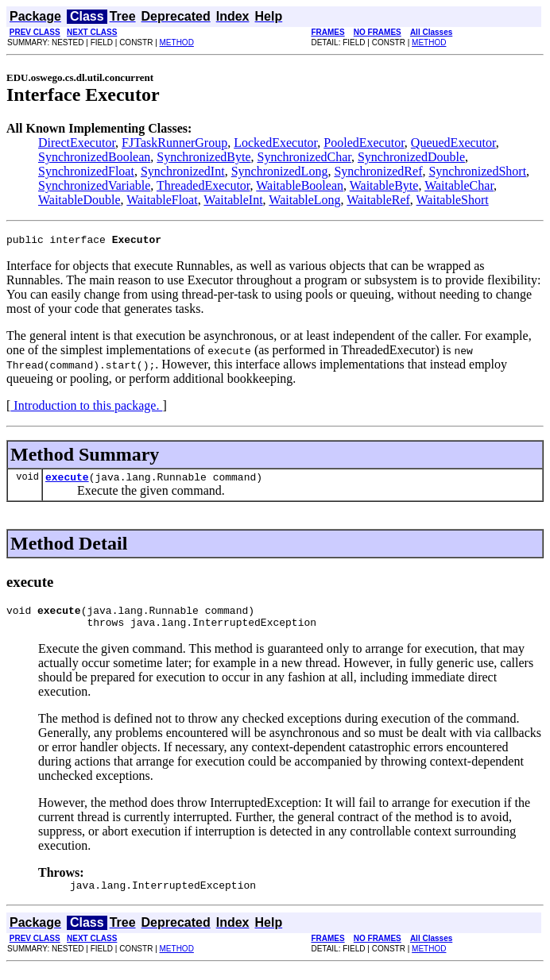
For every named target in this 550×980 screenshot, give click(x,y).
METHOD (177, 42)
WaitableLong (304, 200)
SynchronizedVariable (94, 185)
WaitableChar (459, 185)
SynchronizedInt (183, 171)
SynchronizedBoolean (94, 157)
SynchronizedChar (304, 157)
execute (67, 481)
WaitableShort (453, 200)
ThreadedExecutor (203, 185)
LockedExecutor (275, 143)
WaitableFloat (162, 200)
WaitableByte (384, 185)
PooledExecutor (364, 143)
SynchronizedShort (477, 171)
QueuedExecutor (453, 143)
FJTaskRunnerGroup (174, 143)
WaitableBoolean (300, 185)
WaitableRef (378, 200)
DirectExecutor (77, 143)
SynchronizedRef (378, 171)
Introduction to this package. (86, 408)
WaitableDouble (79, 200)
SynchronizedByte (203, 157)
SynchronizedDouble (411, 157)
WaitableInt (233, 200)
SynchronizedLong (280, 171)
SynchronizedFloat (86, 171)
